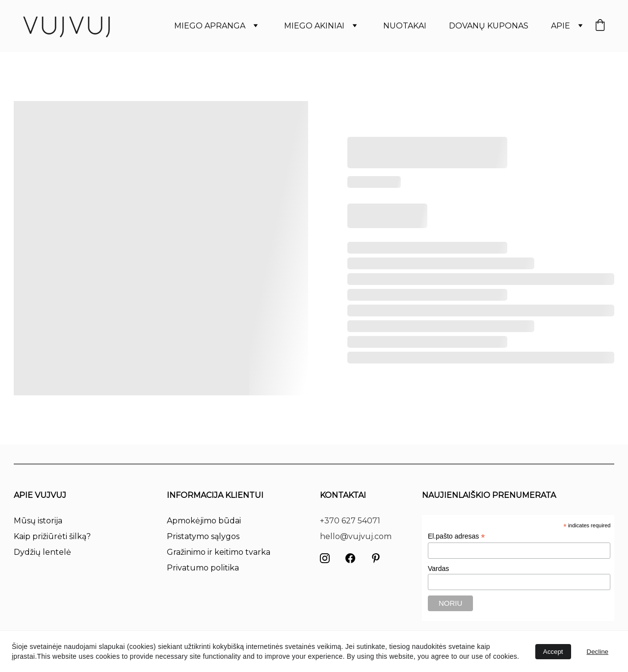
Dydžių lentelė (42, 552)
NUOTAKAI (405, 26)
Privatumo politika (203, 568)
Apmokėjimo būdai (204, 521)
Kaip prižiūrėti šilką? (52, 536)
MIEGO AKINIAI (314, 26)
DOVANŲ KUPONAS (489, 26)
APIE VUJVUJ (40, 495)
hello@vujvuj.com (356, 536)
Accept (553, 652)
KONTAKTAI (343, 495)
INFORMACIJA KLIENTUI (215, 495)
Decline (598, 652)
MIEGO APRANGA (210, 26)
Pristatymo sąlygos (203, 536)
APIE (561, 26)
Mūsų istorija (38, 521)
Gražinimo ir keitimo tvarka (219, 552)
